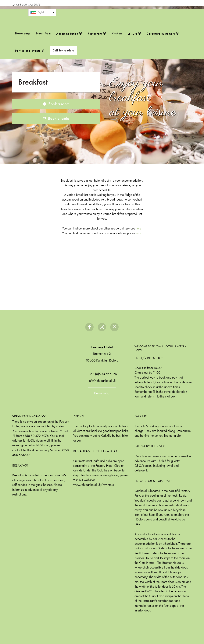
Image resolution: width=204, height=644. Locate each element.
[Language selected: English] (42, 12)
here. (139, 233)
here (139, 228)
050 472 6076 (31, 4)
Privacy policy (102, 393)
